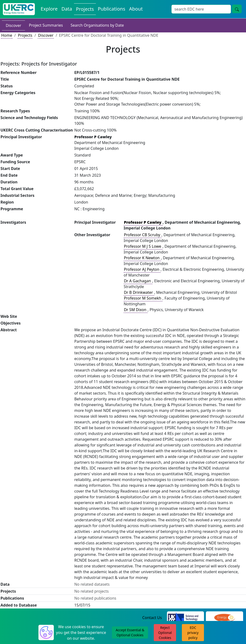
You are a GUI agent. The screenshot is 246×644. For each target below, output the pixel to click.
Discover (13, 25)
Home (7, 35)
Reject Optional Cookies (165, 633)
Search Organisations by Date (97, 25)
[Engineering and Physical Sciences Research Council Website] (224, 618)
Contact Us (152, 618)
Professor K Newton (142, 258)
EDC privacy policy (193, 633)
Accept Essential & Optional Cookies (130, 632)
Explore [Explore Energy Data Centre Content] (49, 9)
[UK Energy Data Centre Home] (19, 9)
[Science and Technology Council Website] (186, 618)
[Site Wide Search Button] (237, 9)
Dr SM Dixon (136, 310)
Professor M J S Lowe (143, 246)
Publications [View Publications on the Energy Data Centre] (111, 9)
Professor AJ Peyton (142, 269)
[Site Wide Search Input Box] (201, 9)
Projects (25, 35)
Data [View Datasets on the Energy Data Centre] (67, 9)
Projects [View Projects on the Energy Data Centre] (85, 9)
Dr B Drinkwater (139, 292)
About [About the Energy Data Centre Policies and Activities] (136, 9)
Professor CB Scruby (143, 235)
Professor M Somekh (143, 298)
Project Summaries (46, 25)
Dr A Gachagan (138, 281)
